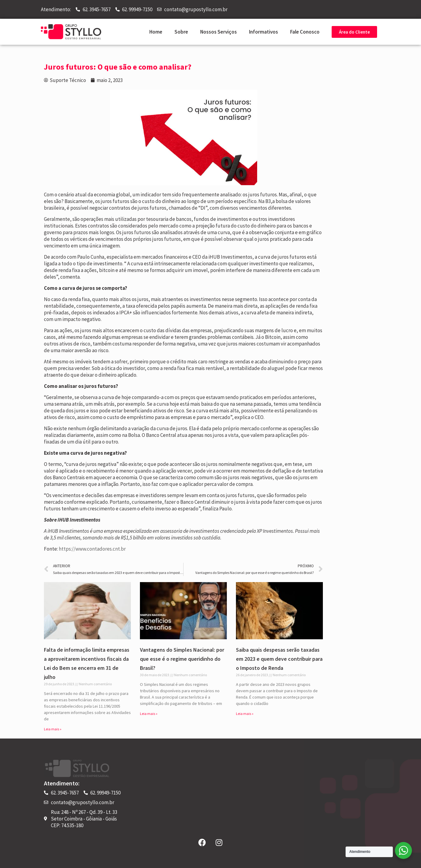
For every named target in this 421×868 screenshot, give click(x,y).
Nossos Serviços (219, 32)
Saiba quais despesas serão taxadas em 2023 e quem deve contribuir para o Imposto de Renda (279, 659)
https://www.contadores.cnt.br (92, 549)
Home (156, 32)
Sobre (181, 32)
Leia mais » (53, 729)
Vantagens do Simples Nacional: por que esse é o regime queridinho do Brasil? (182, 659)
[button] (354, 32)
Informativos (264, 32)
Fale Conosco (305, 32)
